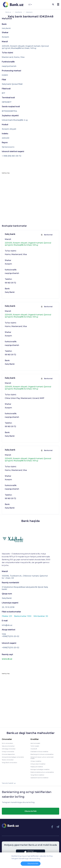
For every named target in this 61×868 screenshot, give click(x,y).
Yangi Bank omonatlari (9, 763)
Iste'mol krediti (35, 743)
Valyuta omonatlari (8, 746)
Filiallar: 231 (7, 616)
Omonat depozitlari (8, 754)
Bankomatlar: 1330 (23, 616)
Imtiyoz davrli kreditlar (38, 764)
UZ (30, 5)
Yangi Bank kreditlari (37, 775)
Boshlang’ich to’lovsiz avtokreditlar (42, 754)
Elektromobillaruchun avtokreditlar (42, 772)
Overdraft (34, 749)
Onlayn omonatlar (8, 752)
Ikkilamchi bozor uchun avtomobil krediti (42, 758)
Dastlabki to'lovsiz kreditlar (39, 752)
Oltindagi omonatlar (9, 749)
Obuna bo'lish (31, 811)
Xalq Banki (6, 28)
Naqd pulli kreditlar (37, 767)
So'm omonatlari (7, 743)
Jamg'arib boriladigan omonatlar (13, 757)
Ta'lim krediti (35, 746)
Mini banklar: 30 (41, 616)
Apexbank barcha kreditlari (40, 778)
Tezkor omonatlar (8, 760)
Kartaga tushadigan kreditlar (40, 769)
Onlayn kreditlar (36, 761)
